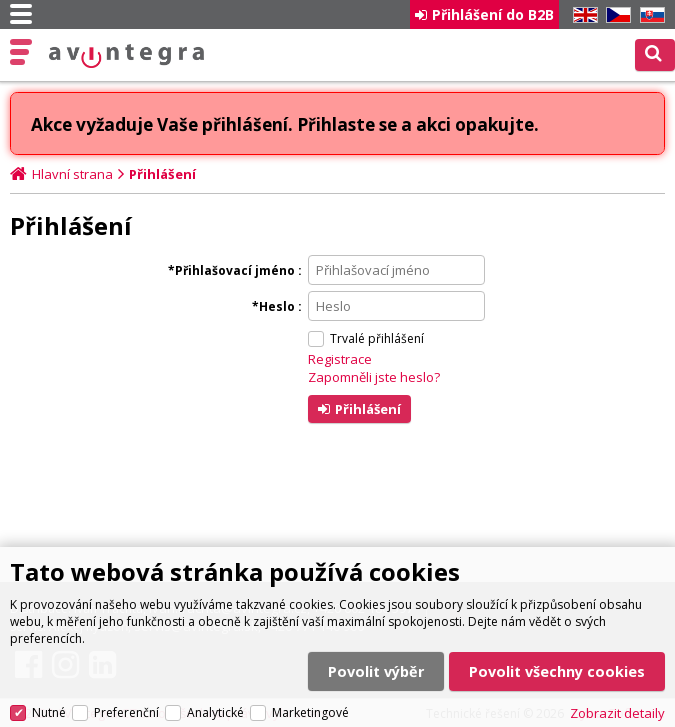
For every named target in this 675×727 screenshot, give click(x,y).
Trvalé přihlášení (377, 338)
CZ (615, 15)
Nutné (49, 712)
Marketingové (310, 712)
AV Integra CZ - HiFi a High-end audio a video (127, 56)
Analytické (215, 712)
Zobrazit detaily (617, 713)
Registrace (340, 359)
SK (649, 15)
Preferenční (126, 712)
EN (582, 15)
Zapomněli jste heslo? (374, 377)
